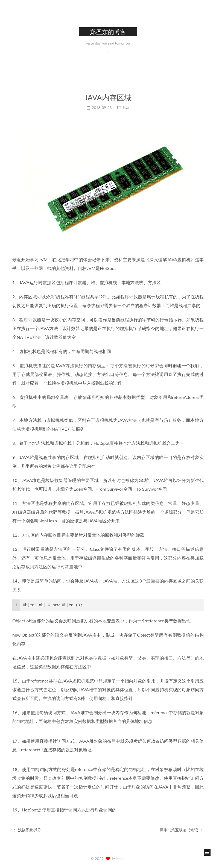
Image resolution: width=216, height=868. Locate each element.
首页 (95, 60)
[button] (207, 852)
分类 (108, 60)
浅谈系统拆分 (27, 830)
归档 (121, 60)
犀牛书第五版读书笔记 (181, 830)
